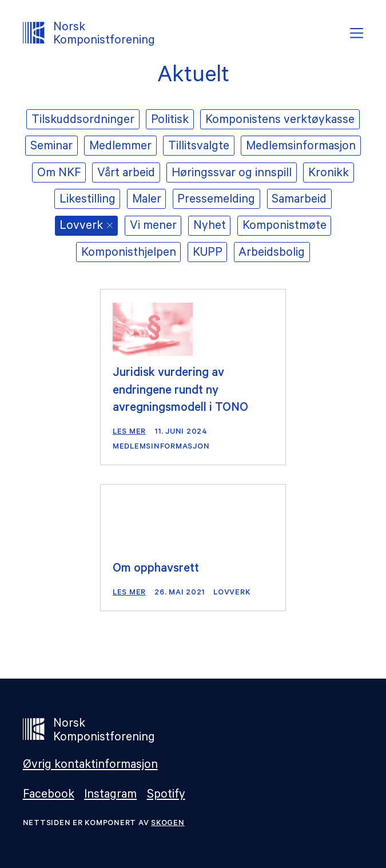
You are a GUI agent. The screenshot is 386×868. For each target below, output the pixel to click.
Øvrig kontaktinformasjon (90, 766)
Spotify (166, 796)
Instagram (110, 796)
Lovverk (232, 593)
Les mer (129, 432)
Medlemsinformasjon (161, 447)
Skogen (168, 824)
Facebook (49, 796)
